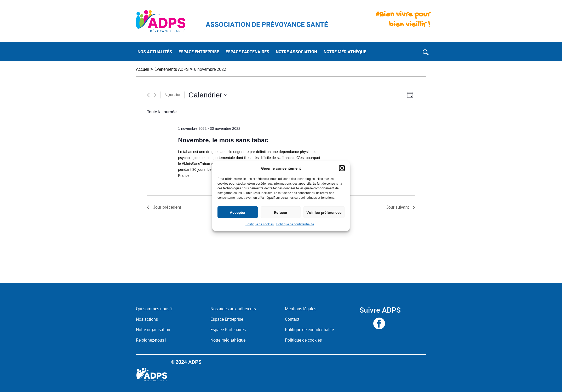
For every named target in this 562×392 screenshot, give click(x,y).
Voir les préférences (324, 212)
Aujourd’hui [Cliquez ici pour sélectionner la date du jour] (173, 95)
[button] (342, 168)
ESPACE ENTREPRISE (199, 52)
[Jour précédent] (148, 95)
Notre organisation (153, 330)
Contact (292, 319)
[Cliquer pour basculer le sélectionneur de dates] (208, 95)
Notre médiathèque (228, 340)
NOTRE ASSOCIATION (296, 52)
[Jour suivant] (155, 95)
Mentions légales (301, 309)
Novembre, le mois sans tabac (223, 140)
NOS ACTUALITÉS (155, 52)
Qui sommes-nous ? (154, 309)
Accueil (143, 69)
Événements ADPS (172, 69)
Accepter (238, 212)
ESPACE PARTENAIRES (247, 52)
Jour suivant (398, 207)
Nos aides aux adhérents (233, 309)
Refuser (281, 212)
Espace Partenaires (228, 330)
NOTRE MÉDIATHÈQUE (345, 52)
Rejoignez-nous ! (151, 340)
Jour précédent (167, 207)
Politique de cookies (260, 224)
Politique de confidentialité (295, 224)
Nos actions (147, 319)
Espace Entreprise (227, 319)
